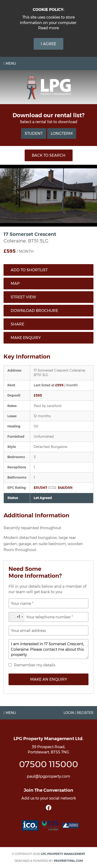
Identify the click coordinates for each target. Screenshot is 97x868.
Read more (48, 28)
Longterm (62, 133)
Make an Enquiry (49, 679)
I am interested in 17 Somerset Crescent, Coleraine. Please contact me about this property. (48, 649)
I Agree (48, 44)
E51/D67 (40, 488)
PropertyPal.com (68, 861)
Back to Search (49, 155)
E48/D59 (65, 488)
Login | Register (79, 713)
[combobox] (17, 617)
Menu (10, 63)
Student (34, 133)
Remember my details (35, 665)
